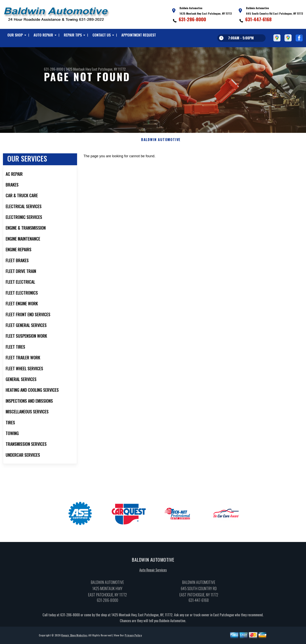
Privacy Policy (133, 636)
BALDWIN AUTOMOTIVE (161, 140)
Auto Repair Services (153, 571)
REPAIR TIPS (73, 35)
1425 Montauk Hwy (78, 69)
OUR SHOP (15, 35)
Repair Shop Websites (74, 636)
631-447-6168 (258, 19)
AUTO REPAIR (43, 35)
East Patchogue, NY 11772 (109, 69)
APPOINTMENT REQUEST (139, 35)
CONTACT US (102, 35)
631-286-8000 (192, 19)
